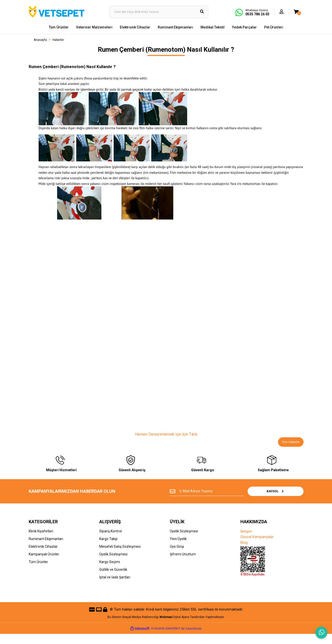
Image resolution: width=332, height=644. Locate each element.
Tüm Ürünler (38, 572)
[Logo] (57, 12)
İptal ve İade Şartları (115, 587)
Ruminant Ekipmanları (46, 549)
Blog (244, 552)
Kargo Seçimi (110, 572)
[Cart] (296, 12)
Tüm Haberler (291, 442)
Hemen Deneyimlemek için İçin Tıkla (166, 434)
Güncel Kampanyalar (257, 547)
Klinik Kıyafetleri (41, 541)
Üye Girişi (177, 556)
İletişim (246, 541)
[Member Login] (281, 12)
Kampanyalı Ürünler (44, 564)
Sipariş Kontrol (111, 541)
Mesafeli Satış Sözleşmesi (120, 556)
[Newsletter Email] (218, 501)
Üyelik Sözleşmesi (113, 564)
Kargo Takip (108, 549)
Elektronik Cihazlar (43, 556)
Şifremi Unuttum (183, 564)
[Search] (159, 12)
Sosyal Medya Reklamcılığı (140, 627)
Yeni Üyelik (178, 549)
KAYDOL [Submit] (287, 501)
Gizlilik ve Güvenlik (113, 579)
